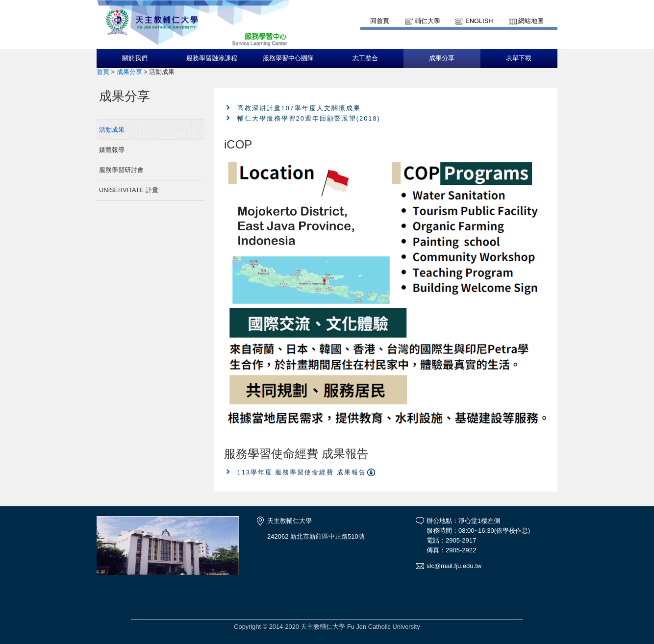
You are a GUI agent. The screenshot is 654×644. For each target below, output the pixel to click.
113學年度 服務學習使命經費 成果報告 (302, 472)
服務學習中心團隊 (288, 58)
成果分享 (442, 58)
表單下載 (519, 58)
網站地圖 (531, 21)
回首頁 (380, 21)
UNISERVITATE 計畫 (129, 190)
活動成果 (112, 130)
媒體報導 (112, 150)
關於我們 (135, 58)
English (479, 21)
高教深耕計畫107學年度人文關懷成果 (299, 108)
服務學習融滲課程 (212, 58)
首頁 (103, 72)
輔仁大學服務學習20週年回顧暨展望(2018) (309, 118)
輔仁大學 (428, 21)
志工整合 (365, 58)
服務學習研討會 (121, 170)
